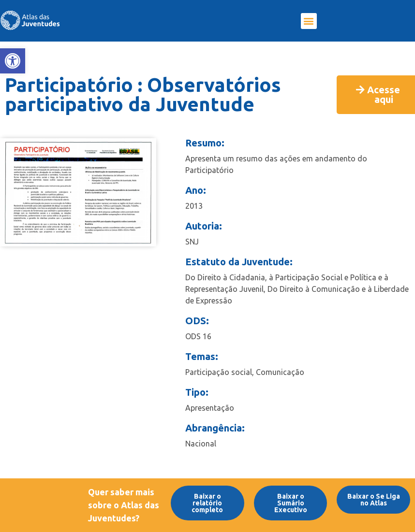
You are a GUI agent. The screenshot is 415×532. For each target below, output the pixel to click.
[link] (13, 61)
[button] (309, 21)
